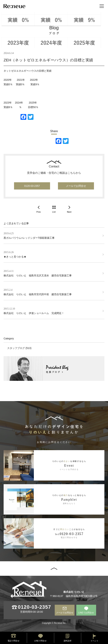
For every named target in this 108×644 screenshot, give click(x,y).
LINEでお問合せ (86, 613)
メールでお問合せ (76, 186)
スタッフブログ (16, 348)
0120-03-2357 (32, 186)
